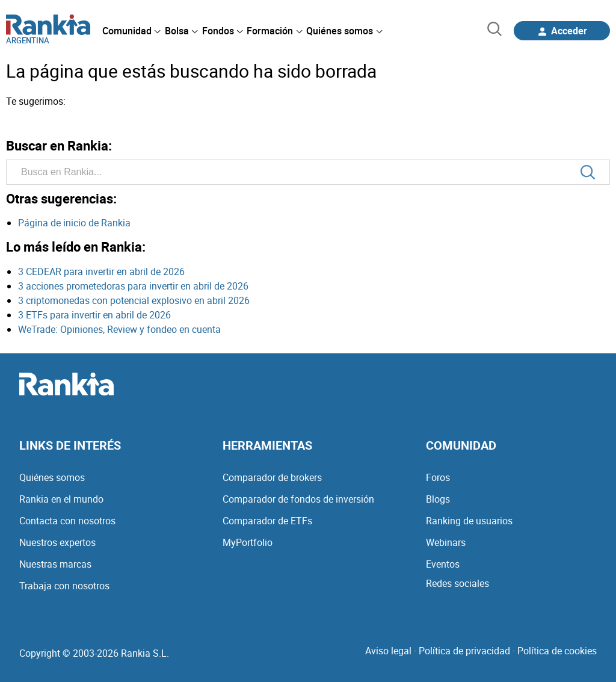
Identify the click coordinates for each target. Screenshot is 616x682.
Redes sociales (457, 583)
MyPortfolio (248, 542)
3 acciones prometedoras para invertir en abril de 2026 (133, 286)
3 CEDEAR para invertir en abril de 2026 (101, 271)
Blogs (438, 499)
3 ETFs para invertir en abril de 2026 (94, 315)
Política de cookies (557, 651)
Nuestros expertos (57, 542)
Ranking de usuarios (469, 521)
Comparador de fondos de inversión (298, 499)
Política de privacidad (464, 651)
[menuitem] (131, 31)
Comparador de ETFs (267, 521)
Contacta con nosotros (67, 521)
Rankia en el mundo (61, 499)
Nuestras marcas (55, 564)
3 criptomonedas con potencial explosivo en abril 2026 (134, 300)
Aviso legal (388, 651)
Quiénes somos (52, 477)
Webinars (446, 542)
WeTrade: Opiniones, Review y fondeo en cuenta (119, 329)
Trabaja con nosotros (64, 586)
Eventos (443, 564)
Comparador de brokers (272, 477)
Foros (438, 477)
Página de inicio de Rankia (74, 223)
